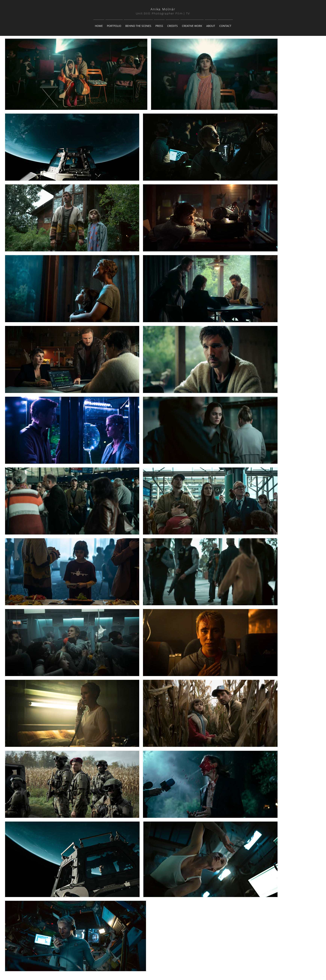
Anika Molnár (163, 9)
